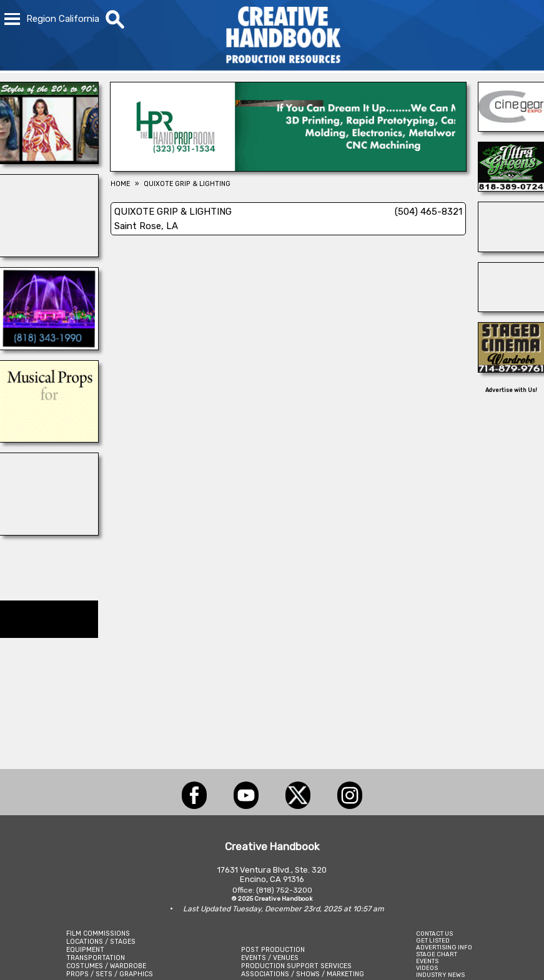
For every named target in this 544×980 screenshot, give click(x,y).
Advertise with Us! (511, 390)
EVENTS (427, 961)
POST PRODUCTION (273, 950)
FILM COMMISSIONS (98, 933)
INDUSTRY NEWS (440, 975)
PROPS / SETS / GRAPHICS (110, 974)
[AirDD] (49, 532)
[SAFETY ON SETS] (511, 248)
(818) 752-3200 (284, 890)
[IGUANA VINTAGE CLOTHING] (49, 160)
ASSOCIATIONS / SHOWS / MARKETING (303, 974)
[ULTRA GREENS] (511, 188)
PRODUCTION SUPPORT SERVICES (296, 966)
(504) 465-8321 (428, 212)
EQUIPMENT (85, 950)
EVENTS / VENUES (270, 958)
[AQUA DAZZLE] (49, 346)
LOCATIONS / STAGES (101, 942)
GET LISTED (433, 940)
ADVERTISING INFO (444, 947)
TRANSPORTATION (96, 958)
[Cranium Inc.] (511, 308)
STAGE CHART (437, 954)
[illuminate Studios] (49, 253)
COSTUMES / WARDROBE (106, 966)
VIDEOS (427, 968)
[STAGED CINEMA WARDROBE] (511, 369)
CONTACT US (434, 933)
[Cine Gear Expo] (511, 128)
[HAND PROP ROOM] (289, 168)
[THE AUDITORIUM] (49, 439)
